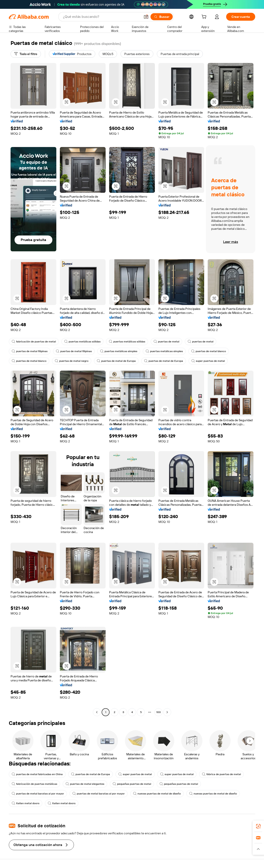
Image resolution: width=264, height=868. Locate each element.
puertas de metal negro (72, 361)
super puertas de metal (208, 361)
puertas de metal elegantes (85, 784)
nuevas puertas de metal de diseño (157, 794)
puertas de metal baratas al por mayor (38, 794)
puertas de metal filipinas (30, 351)
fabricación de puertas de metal (34, 342)
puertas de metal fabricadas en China (37, 774)
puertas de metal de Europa (116, 361)
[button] (146, 17)
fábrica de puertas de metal (221, 774)
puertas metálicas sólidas (82, 342)
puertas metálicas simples (119, 351)
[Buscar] (162, 17)
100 (159, 712)
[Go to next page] (167, 712)
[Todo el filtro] (26, 54)
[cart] (205, 17)
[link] (258, 826)
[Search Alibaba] (101, 17)
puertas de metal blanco (209, 351)
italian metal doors (26, 803)
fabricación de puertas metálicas (34, 784)
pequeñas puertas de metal (132, 784)
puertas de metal (166, 342)
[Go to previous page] (97, 712)
